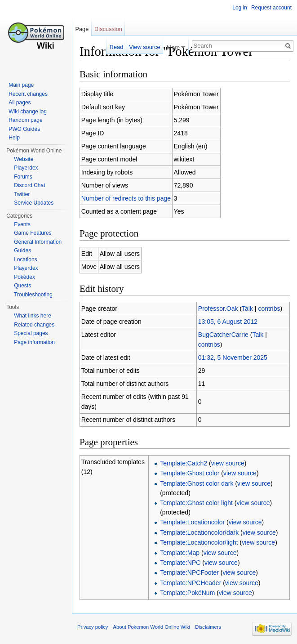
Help (14, 138)
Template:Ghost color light (196, 503)
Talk (247, 309)
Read (117, 47)
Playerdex (26, 168)
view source (228, 463)
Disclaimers (208, 627)
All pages (20, 103)
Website (24, 159)
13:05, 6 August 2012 (228, 322)
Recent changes (28, 94)
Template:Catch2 (184, 463)
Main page (21, 85)
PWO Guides (24, 129)
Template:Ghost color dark (197, 483)
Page (82, 29)
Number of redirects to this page (126, 198)
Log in (240, 8)
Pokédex (24, 277)
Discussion (108, 29)
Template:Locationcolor (192, 522)
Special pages (31, 333)
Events (22, 224)
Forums (23, 177)
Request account (271, 8)
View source (144, 47)
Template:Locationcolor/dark (199, 532)
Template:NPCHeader (191, 583)
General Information (38, 242)
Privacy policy (93, 627)
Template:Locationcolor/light (199, 542)
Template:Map (180, 553)
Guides (22, 250)
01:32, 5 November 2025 (233, 358)
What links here (33, 316)
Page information (34, 342)
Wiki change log (28, 112)
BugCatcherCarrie (223, 335)
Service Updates (34, 203)
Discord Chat (29, 185)
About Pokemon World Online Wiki (152, 627)
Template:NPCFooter (189, 572)
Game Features (33, 233)
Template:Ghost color (190, 473)
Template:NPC (180, 563)
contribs (269, 309)
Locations (25, 259)
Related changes (34, 325)
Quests (22, 286)
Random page (25, 120)
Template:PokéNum (187, 593)
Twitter (22, 194)
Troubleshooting (33, 295)
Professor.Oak (218, 309)
